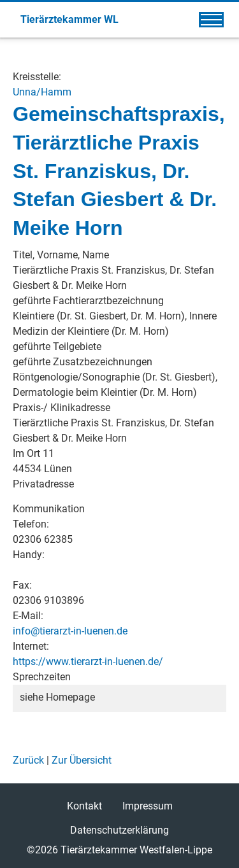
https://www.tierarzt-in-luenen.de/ (88, 661)
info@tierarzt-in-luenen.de (70, 631)
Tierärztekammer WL (69, 19)
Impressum (148, 806)
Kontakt (84, 806)
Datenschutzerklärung (119, 830)
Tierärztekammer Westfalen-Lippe (136, 850)
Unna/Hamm (42, 92)
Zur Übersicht (82, 760)
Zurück (28, 760)
